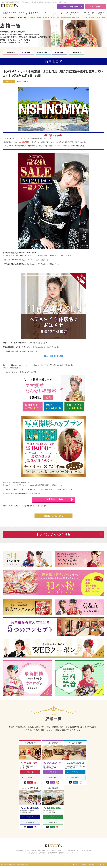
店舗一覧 (101, 14)
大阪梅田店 (27, 54)
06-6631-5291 (75, 765)
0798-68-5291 (30, 810)
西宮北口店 (60, 54)
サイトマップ (101, 867)
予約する (28, 774)
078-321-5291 (30, 765)
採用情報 (84, 867)
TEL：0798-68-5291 (53, 358)
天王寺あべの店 (43, 54)
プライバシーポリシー (71, 867)
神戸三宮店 (10, 54)
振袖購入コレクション (38, 14)
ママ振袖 (53, 14)
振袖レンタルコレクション (14, 14)
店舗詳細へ (28, 780)
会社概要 (92, 867)
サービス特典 (89, 14)
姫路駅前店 (76, 54)
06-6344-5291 (53, 765)
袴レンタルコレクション (70, 14)
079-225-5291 (53, 810)
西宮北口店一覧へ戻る (53, 518)
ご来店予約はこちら (59, 501)
